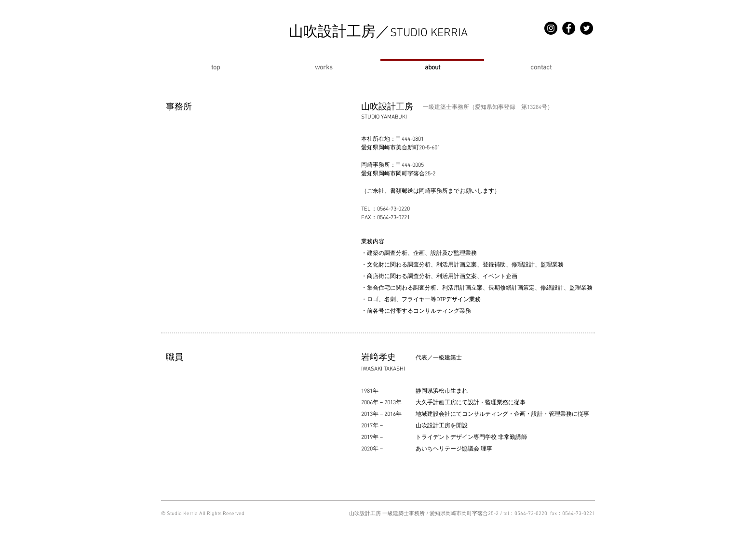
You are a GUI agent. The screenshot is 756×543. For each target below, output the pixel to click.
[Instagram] (551, 28)
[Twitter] (587, 28)
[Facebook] (569, 28)
